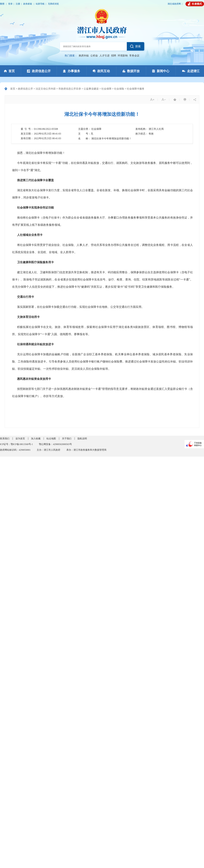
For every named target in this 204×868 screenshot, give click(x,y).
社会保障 (106, 89)
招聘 (114, 56)
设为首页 (20, 439)
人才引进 (105, 56)
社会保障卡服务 (136, 89)
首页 (13, 89)
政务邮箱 (28, 4)
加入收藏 (36, 439)
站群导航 (40, 4)
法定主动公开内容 (46, 89)
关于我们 (67, 439)
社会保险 (119, 89)
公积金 (94, 56)
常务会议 (134, 56)
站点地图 (51, 439)
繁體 (3, 4)
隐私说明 (82, 439)
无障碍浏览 (53, 4)
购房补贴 (84, 56)
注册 (18, 4)
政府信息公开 (25, 89)
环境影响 (123, 56)
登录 (10, 4)
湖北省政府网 (174, 4)
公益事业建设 (91, 89)
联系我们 (5, 439)
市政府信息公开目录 (70, 89)
